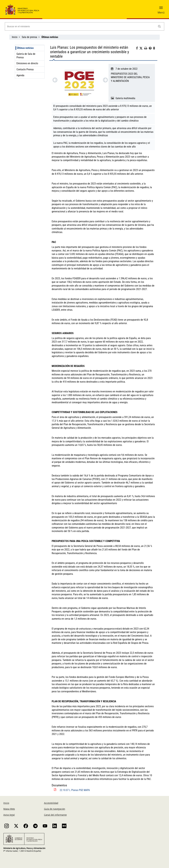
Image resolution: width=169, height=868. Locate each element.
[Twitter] (142, 48)
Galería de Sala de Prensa (26, 56)
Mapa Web (9, 809)
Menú (161, 12)
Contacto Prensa (25, 69)
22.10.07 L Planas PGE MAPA (75, 790)
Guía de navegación (55, 809)
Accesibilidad (51, 803)
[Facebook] (138, 49)
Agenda (20, 75)
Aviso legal (9, 815)
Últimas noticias (25, 48)
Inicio (15, 37)
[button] (161, 9)
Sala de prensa (29, 37)
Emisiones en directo (27, 63)
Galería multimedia (125, 98)
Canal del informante (55, 815)
